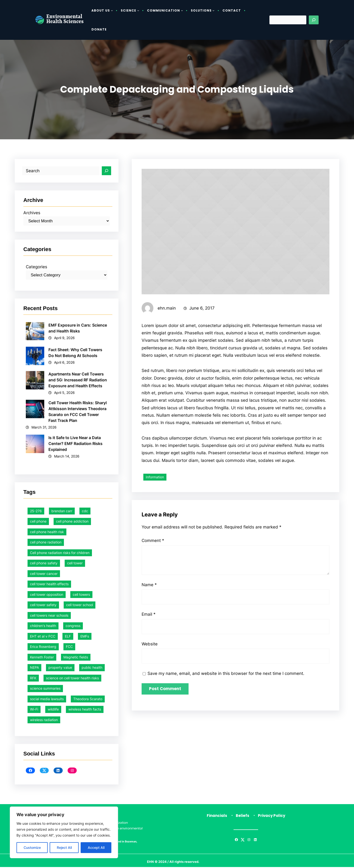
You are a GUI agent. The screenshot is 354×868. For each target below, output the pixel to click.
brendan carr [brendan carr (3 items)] (62, 717)
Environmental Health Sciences (65, 20)
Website (150, 664)
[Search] (314, 20)
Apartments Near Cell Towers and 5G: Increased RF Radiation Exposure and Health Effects (78, 523)
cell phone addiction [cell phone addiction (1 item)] (72, 728)
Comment (154, 560)
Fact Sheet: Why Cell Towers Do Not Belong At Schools (76, 496)
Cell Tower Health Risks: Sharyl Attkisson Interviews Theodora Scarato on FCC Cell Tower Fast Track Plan (78, 555)
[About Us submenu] (112, 10)
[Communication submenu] (182, 10)
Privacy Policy (272, 817)
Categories (37, 309)
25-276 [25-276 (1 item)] (36, 717)
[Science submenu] (138, 10)
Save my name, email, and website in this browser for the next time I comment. (230, 694)
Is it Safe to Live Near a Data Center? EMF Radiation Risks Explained (76, 587)
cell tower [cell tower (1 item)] (75, 769)
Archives (32, 247)
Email (149, 634)
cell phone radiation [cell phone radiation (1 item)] (46, 748)
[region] (64, 832)
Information (155, 508)
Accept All (96, 847)
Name (149, 604)
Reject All (64, 847)
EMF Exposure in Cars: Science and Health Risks (78, 471)
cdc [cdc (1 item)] (85, 717)
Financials (217, 817)
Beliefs (243, 817)
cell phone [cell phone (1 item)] (38, 728)
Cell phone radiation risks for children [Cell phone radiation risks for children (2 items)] (60, 759)
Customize (32, 847)
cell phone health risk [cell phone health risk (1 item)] (47, 738)
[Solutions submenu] (213, 10)
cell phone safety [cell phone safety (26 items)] (44, 769)
